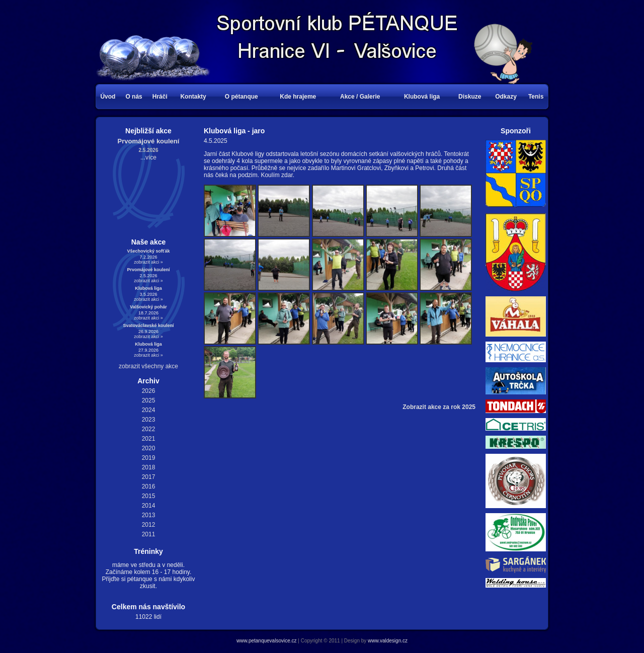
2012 (149, 525)
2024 (149, 410)
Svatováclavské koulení (148, 325)
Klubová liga (422, 97)
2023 (149, 420)
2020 (149, 448)
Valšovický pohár (148, 307)
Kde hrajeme (298, 97)
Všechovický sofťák (149, 251)
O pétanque (242, 97)
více (151, 157)
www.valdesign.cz (388, 641)
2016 (149, 486)
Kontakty (193, 97)
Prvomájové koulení (149, 141)
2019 (149, 458)
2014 (149, 506)
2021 (149, 439)
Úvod (108, 97)
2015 (149, 496)
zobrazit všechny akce (148, 366)
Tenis (536, 97)
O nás (134, 97)
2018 (149, 467)
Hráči (160, 97)
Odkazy (506, 97)
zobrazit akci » (148, 262)
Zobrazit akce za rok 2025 (439, 407)
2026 (149, 391)
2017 (149, 477)
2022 (149, 429)
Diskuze (470, 97)
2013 (149, 515)
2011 (149, 534)
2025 (149, 400)
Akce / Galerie (360, 97)
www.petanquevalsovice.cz (267, 641)
